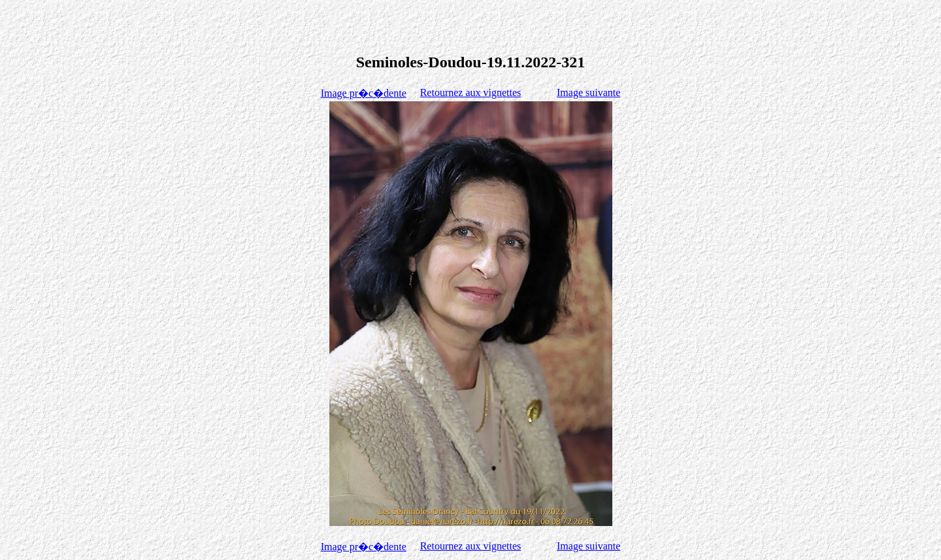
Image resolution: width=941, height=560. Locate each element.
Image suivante (588, 92)
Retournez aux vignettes (471, 92)
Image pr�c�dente (364, 93)
